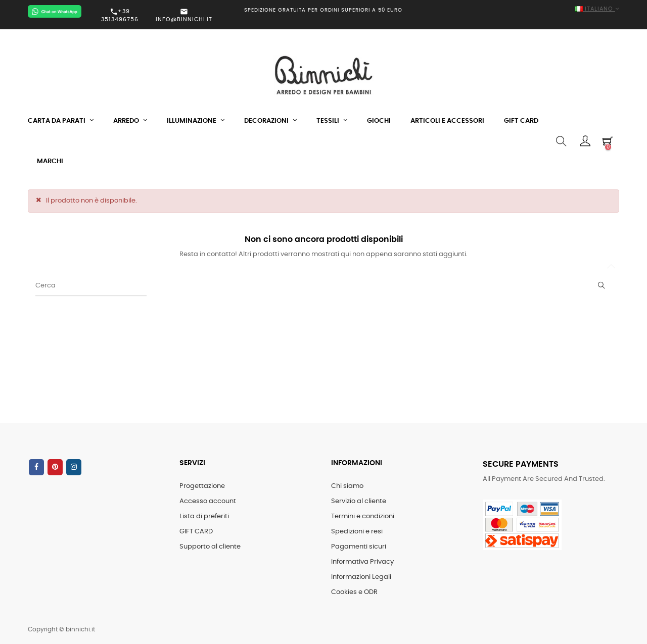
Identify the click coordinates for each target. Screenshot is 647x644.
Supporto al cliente (210, 547)
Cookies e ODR (354, 592)
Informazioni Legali (361, 577)
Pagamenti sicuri (359, 547)
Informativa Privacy (362, 562)
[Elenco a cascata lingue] (526, 9)
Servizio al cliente (359, 501)
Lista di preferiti (204, 516)
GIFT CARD (196, 532)
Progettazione (202, 486)
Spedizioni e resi (357, 532)
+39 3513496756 (120, 15)
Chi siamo (347, 486)
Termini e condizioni (363, 516)
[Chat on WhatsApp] (55, 11)
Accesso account (208, 501)
